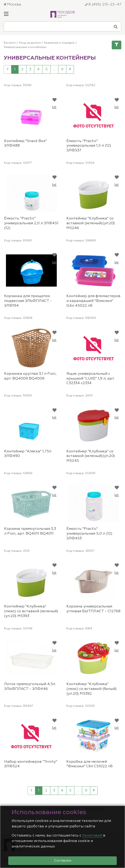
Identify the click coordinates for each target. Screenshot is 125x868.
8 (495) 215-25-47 (103, 5)
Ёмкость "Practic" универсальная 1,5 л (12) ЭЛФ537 (89, 146)
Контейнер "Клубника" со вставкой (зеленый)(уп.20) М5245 (91, 456)
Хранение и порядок (59, 43)
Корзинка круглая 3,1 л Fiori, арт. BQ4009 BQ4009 (30, 376)
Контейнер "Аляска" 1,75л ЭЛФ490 (28, 454)
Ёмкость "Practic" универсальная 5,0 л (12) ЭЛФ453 (89, 534)
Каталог (10, 43)
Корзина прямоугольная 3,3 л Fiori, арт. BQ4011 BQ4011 (30, 531)
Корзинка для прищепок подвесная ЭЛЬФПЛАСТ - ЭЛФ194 (28, 301)
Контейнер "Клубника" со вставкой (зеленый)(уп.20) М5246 (91, 223)
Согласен (63, 861)
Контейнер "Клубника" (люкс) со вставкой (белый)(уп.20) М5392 (92, 689)
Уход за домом (30, 43)
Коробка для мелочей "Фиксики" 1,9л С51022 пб (90, 764)
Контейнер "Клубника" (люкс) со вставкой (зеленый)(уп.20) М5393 (31, 611)
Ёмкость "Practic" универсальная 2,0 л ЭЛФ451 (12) (31, 223)
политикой (93, 836)
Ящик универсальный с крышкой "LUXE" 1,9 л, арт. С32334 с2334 (91, 379)
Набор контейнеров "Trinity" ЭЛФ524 (31, 764)
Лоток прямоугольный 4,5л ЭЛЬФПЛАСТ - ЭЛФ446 (30, 687)
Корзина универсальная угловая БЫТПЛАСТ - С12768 (93, 609)
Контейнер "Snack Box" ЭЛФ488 (26, 144)
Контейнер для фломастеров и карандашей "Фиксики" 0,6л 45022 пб (93, 301)
